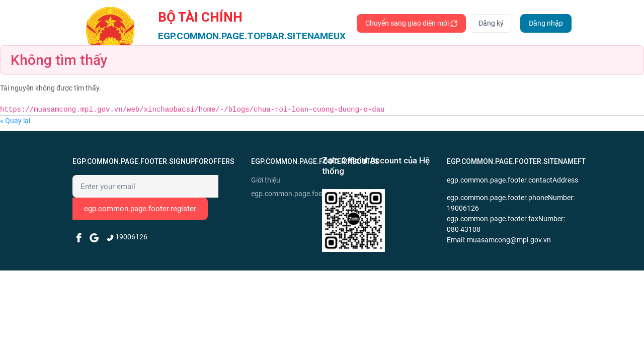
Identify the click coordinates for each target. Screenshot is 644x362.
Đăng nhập (546, 23)
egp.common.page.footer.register (140, 209)
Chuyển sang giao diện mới (411, 23)
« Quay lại (15, 121)
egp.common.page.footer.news (285, 194)
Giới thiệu (266, 180)
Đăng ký (491, 23)
